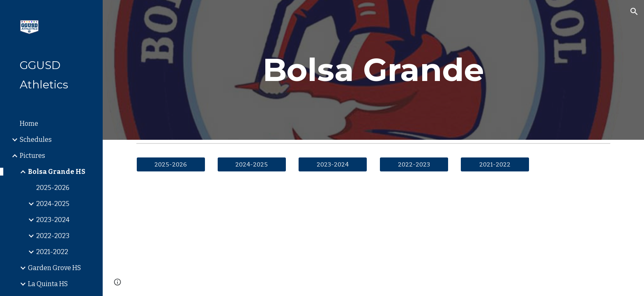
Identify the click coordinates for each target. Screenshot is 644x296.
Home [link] (29, 124)
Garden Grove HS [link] (54, 268)
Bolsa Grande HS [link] (57, 172)
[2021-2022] (495, 164)
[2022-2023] (414, 164)
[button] (634, 12)
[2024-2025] (252, 164)
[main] (373, 70)
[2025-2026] (171, 164)
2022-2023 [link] (53, 236)
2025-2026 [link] (53, 188)
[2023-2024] (333, 164)
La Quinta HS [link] (48, 284)
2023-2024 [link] (53, 220)
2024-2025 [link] (53, 204)
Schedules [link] (36, 140)
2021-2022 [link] (52, 252)
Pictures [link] (32, 156)
